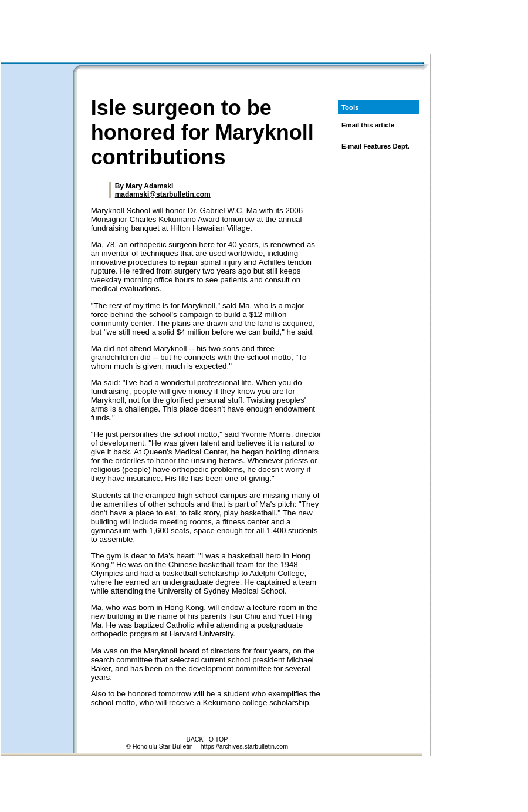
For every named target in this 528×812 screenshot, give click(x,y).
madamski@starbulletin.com (163, 194)
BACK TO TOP (207, 739)
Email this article (368, 125)
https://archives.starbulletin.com (244, 746)
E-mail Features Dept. (375, 146)
